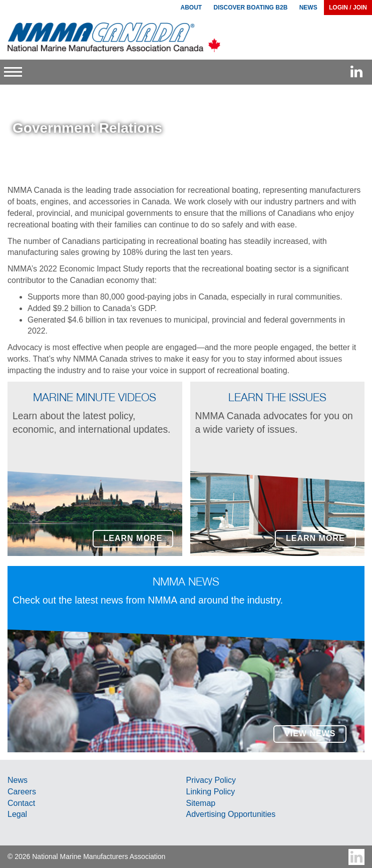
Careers (22, 792)
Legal (17, 814)
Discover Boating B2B (251, 8)
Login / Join (348, 8)
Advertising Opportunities (231, 814)
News (18, 780)
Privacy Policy (211, 780)
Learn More (133, 538)
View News (310, 734)
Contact (21, 803)
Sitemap (201, 803)
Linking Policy (211, 792)
